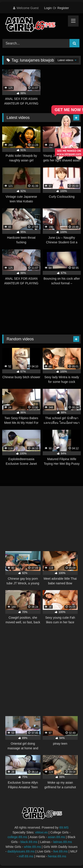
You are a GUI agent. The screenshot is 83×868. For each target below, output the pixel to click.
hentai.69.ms (57, 856)
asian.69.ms (56, 837)
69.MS (64, 827)
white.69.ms (32, 847)
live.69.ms (61, 851)
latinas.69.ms (63, 842)
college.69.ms (17, 837)
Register (63, 8)
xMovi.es (41, 832)
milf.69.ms (26, 856)
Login (48, 8)
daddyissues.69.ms (21, 851)
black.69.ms (29, 842)
